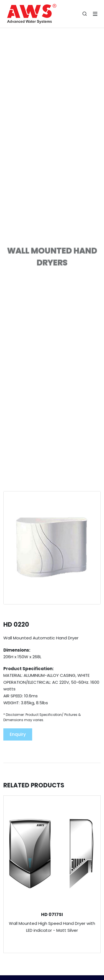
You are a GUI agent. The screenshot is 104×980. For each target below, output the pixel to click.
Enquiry (18, 734)
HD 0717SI (52, 914)
